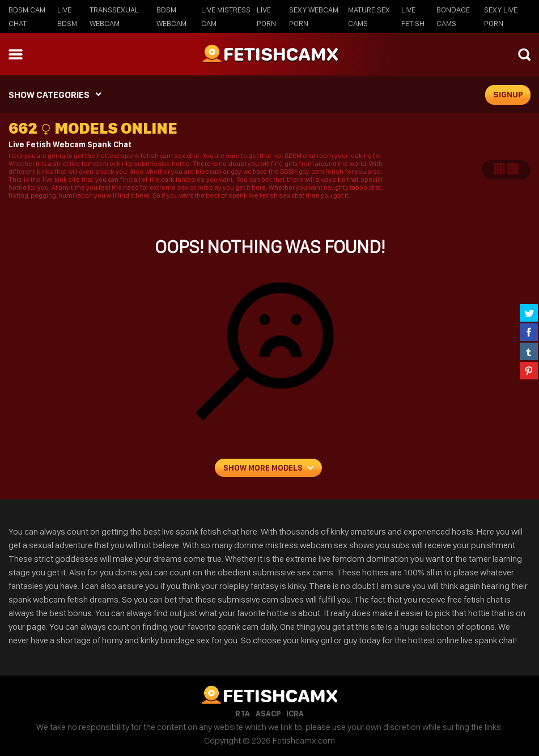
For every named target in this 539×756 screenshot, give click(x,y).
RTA (243, 714)
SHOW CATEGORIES (49, 95)
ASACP (268, 714)
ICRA (295, 714)
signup (508, 95)
